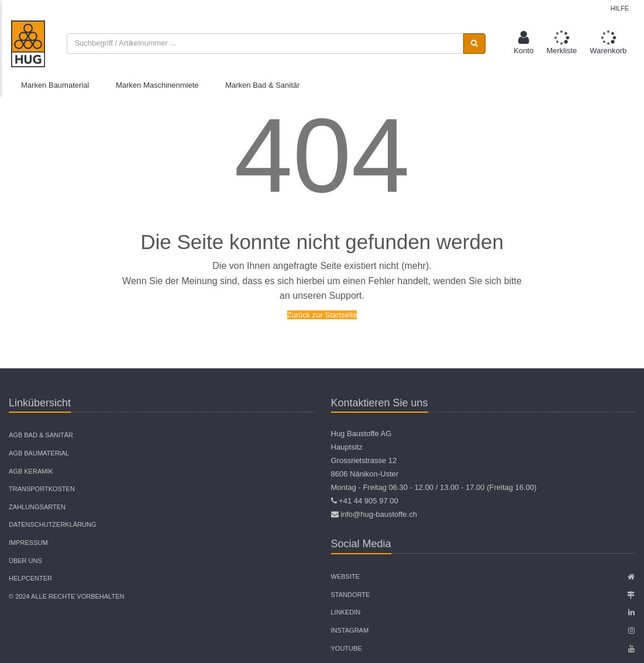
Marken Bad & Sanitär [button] (262, 85)
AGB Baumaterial (39, 453)
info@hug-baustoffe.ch (379, 514)
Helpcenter (30, 578)
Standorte (351, 595)
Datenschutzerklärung (53, 524)
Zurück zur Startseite (322, 315)
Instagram (350, 630)
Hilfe (620, 8)
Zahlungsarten (37, 507)
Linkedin (346, 612)
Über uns (25, 561)
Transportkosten (42, 489)
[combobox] (265, 44)
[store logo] (28, 44)
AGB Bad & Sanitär (41, 435)
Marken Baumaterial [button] (55, 85)
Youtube (347, 648)
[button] (524, 44)
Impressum (28, 543)
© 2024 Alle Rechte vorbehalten (66, 596)
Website (346, 576)
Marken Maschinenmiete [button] (157, 85)
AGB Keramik (31, 471)
